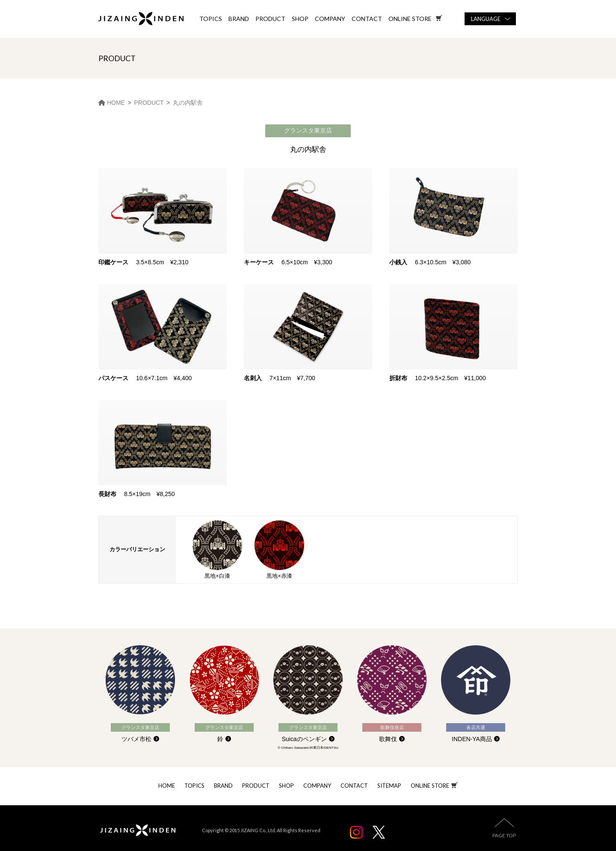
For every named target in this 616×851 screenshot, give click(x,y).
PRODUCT (270, 19)
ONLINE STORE (430, 786)
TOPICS (211, 19)
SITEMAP (389, 786)
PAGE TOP (504, 835)
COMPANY (330, 19)
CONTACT (367, 19)
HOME (167, 786)
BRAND (239, 19)
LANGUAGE (486, 19)
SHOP (300, 19)
